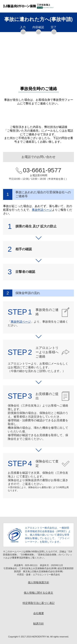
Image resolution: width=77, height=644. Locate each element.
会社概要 (39, 613)
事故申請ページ (42, 210)
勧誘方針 (39, 624)
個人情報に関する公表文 (38, 593)
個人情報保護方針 (39, 583)
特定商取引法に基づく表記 (39, 603)
